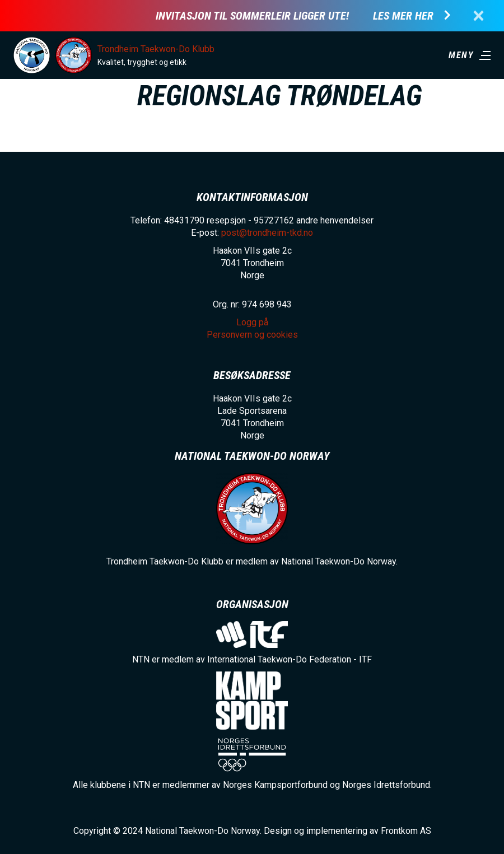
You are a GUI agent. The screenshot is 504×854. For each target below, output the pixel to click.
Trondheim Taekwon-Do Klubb (156, 49)
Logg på (252, 322)
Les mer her (403, 16)
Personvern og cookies (252, 335)
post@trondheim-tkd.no (267, 233)
